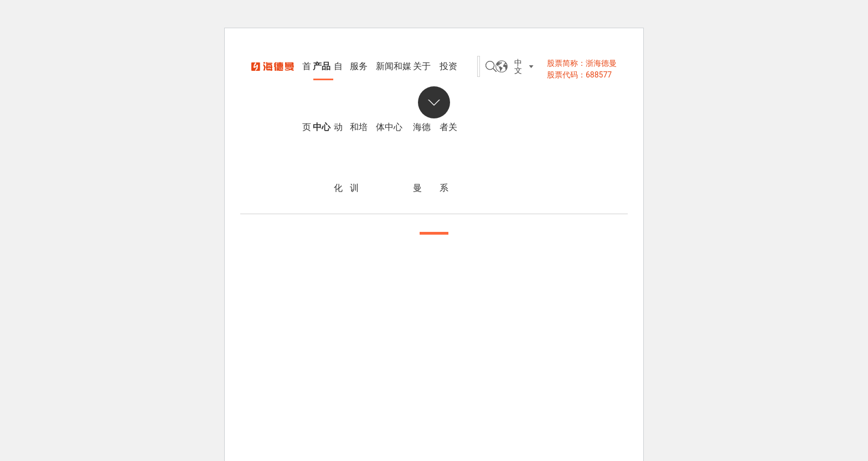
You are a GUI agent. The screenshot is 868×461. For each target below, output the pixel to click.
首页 (307, 79)
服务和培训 (359, 79)
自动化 (338, 79)
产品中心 (322, 79)
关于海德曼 (422, 79)
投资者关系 (448, 79)
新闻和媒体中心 (394, 79)
